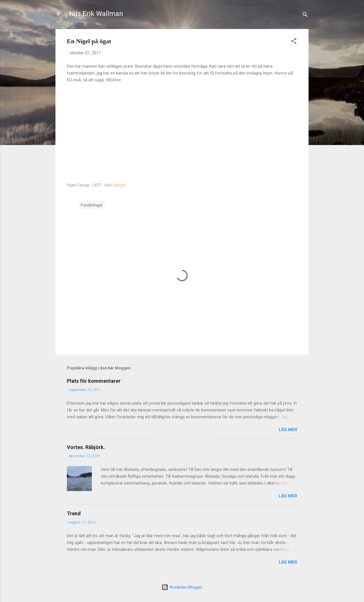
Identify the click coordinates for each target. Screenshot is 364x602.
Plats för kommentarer (94, 381)
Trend (74, 513)
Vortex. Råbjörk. (86, 447)
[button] (294, 42)
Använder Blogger (182, 587)
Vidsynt (120, 185)
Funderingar (92, 205)
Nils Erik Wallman (96, 14)
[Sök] (305, 15)
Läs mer (288, 430)
